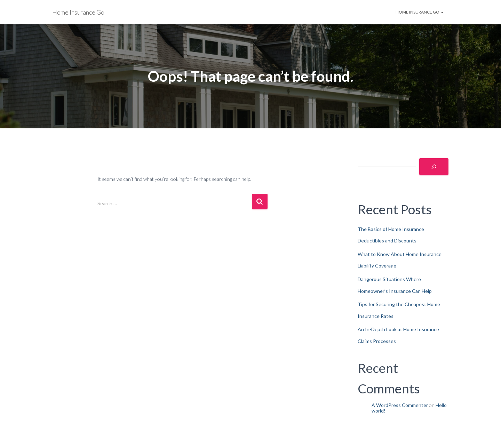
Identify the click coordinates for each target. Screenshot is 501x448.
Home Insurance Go (420, 12)
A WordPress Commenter (400, 405)
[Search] (434, 167)
